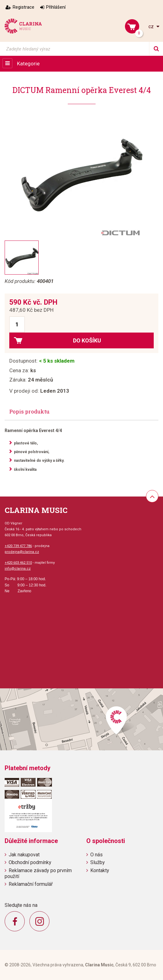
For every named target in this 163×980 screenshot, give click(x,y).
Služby (98, 862)
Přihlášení (56, 7)
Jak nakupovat (24, 855)
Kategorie (28, 64)
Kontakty (100, 870)
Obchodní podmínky (30, 862)
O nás (97, 855)
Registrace (24, 7)
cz (152, 26)
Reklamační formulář (31, 884)
